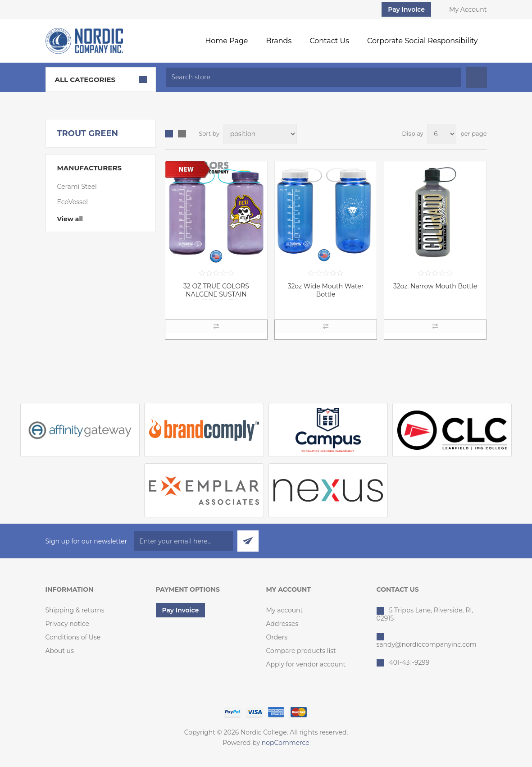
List (182, 134)
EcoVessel (73, 202)
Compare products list (301, 651)
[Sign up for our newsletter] (183, 541)
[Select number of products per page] (442, 134)
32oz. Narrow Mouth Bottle (435, 286)
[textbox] (314, 77)
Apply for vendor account (306, 664)
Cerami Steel (77, 187)
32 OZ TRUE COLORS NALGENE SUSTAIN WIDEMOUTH (216, 294)
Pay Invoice (406, 9)
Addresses (282, 624)
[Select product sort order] (260, 134)
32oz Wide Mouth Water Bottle (326, 290)
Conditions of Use (73, 637)
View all (70, 219)
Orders (277, 637)
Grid (169, 134)
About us (60, 651)
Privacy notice (68, 624)
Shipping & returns (75, 610)
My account (285, 610)
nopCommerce (286, 743)
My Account (468, 9)
